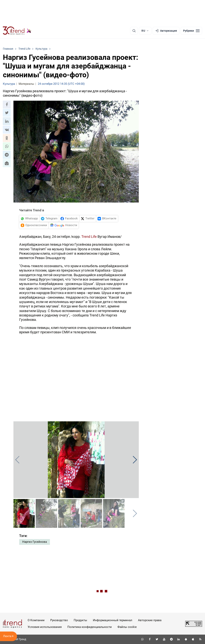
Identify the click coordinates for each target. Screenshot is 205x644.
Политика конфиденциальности (90, 627)
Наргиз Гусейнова (35, 542)
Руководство (59, 620)
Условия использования (45, 627)
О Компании (36, 620)
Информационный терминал (113, 620)
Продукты (80, 620)
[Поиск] (134, 31)
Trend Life (89, 237)
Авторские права (150, 620)
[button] (7, 105)
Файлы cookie (127, 627)
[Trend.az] (17, 31)
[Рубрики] (191, 31)
